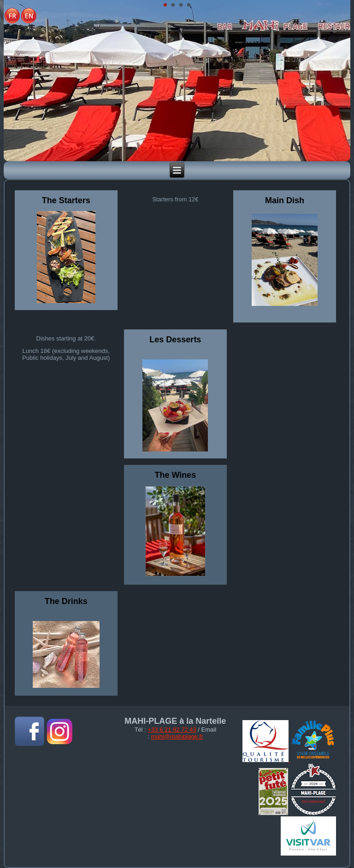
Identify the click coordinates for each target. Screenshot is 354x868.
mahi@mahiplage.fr (177, 736)
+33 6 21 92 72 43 (172, 730)
